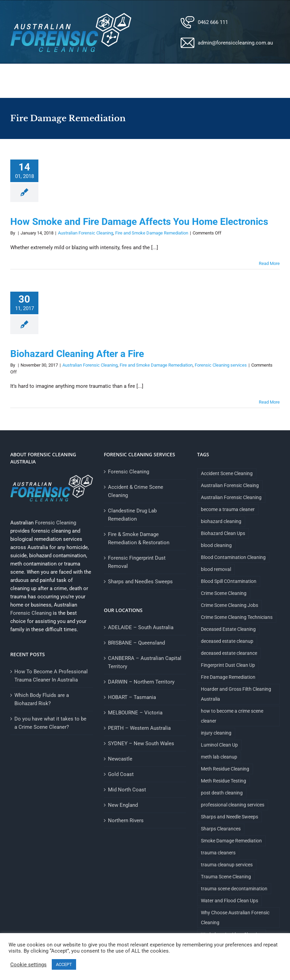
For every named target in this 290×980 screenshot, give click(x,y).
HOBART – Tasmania (132, 697)
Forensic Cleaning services (221, 365)
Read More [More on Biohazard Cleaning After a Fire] (269, 402)
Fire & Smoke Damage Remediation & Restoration (139, 538)
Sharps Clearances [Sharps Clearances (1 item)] (221, 829)
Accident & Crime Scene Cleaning (136, 491)
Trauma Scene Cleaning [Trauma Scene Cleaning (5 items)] (226, 877)
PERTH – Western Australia (139, 728)
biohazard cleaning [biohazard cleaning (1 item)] (221, 521)
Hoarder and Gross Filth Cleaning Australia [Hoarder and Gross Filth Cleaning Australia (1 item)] (236, 694)
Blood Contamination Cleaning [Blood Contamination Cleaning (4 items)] (233, 557)
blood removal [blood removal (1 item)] (216, 569)
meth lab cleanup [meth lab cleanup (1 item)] (219, 757)
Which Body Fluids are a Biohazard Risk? (42, 699)
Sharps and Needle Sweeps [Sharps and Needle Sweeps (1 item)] (229, 817)
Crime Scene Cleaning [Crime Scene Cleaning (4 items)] (224, 593)
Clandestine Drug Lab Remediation (132, 515)
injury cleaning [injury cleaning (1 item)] (216, 733)
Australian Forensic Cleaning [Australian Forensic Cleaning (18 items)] (231, 497)
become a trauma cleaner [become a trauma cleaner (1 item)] (228, 509)
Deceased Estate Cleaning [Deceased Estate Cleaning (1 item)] (228, 629)
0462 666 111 (213, 22)
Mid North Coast (127, 790)
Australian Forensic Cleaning (86, 233)
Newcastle (120, 759)
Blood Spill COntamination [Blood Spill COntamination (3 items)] (229, 581)
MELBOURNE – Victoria (135, 713)
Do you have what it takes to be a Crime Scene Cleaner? (50, 723)
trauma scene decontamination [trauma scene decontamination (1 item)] (234, 889)
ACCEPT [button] (64, 964)
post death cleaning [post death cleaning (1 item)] (222, 793)
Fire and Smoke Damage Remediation (152, 233)
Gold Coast (121, 774)
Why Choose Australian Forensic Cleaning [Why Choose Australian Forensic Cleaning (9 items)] (235, 918)
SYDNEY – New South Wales (141, 743)
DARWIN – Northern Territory (141, 682)
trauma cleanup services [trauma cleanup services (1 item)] (227, 865)
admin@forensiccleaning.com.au (235, 43)
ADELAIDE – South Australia (141, 627)
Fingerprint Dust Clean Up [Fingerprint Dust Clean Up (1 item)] (228, 665)
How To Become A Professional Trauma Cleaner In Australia (51, 676)
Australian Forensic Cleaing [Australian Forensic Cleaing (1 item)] (230, 485)
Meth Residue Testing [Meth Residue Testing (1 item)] (223, 781)
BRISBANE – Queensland (136, 643)
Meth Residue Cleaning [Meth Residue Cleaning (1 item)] (225, 769)
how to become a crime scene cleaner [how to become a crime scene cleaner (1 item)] (232, 716)
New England (123, 805)
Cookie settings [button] (28, 965)
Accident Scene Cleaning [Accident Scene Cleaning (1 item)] (227, 473)
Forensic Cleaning (56, 523)
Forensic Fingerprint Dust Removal (137, 562)
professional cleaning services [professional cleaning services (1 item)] (233, 805)
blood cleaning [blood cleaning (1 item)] (216, 545)
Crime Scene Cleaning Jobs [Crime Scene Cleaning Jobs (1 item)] (229, 605)
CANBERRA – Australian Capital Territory (145, 662)
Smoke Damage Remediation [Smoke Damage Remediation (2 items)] (231, 841)
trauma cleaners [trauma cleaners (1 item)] (218, 853)
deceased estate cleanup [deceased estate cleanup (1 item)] (227, 641)
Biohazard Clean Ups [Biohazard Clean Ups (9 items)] (223, 533)
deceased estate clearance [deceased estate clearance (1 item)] (229, 653)
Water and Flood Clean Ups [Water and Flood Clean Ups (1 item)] (229, 901)
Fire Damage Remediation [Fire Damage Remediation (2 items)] (228, 677)
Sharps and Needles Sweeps (140, 582)
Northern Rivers (126, 820)
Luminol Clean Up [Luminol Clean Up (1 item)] (219, 745)
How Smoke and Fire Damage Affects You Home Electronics (139, 222)
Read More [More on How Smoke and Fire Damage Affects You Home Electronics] (269, 263)
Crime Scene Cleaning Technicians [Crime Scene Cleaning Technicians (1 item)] (237, 617)
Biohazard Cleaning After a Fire (77, 354)
